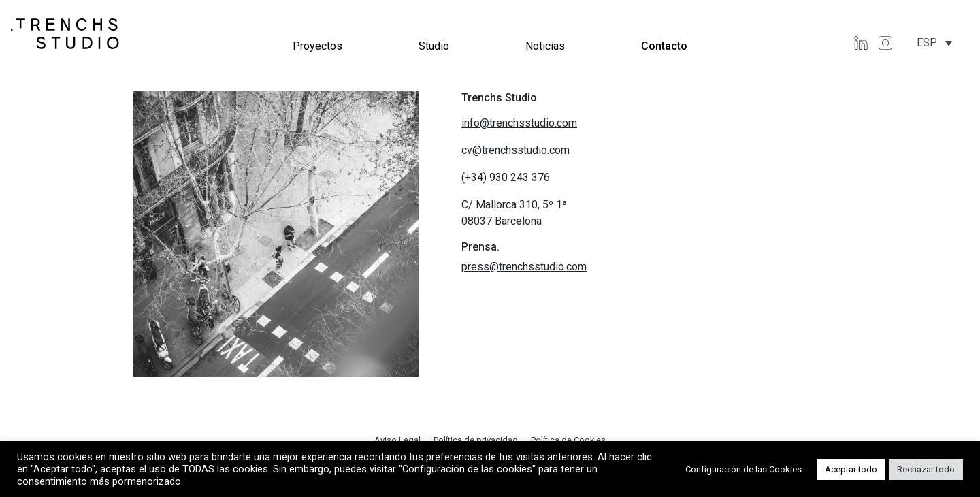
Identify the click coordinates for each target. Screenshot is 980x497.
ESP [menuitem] (927, 43)
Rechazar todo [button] (926, 469)
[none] (934, 43)
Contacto (664, 46)
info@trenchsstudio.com (519, 123)
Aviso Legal (398, 440)
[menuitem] (934, 43)
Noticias (545, 46)
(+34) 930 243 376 (506, 177)
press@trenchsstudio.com (524, 267)
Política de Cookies (568, 440)
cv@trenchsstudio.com (517, 150)
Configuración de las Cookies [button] (744, 469)
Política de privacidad (477, 440)
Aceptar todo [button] (851, 469)
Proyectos (317, 46)
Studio (434, 46)
